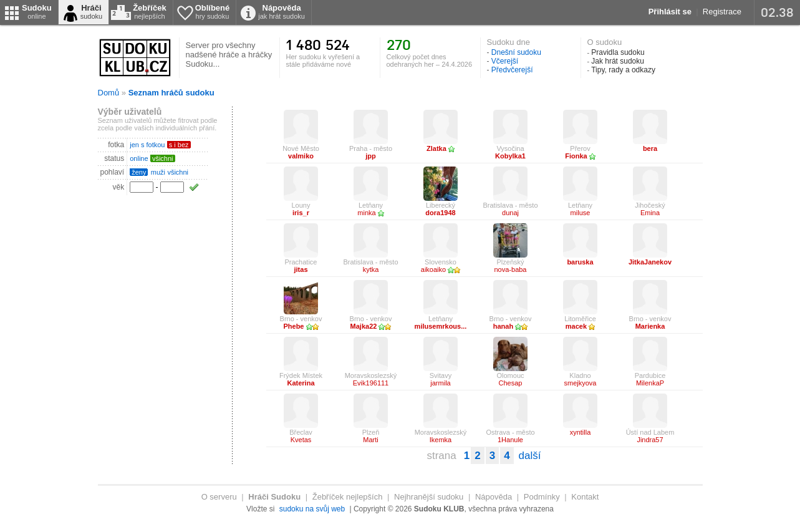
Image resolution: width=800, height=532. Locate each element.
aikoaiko (441, 269)
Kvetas (301, 440)
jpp (371, 156)
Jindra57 (650, 440)
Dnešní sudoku (516, 52)
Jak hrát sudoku (618, 61)
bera (650, 148)
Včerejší (505, 61)
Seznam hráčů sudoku (171, 93)
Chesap (511, 383)
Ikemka (441, 440)
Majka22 (371, 326)
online (139, 158)
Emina (650, 213)
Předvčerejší (512, 70)
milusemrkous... (441, 326)
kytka (371, 269)
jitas (301, 269)
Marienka (650, 326)
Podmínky (542, 497)
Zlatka (441, 148)
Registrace (722, 12)
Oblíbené (213, 12)
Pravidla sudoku (618, 52)
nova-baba (511, 269)
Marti (370, 440)
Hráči (91, 12)
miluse (581, 213)
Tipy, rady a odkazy (623, 70)
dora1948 (440, 213)
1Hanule (510, 440)
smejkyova (581, 383)
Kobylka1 (510, 156)
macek (580, 326)
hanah (510, 326)
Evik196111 (371, 383)
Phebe (301, 326)
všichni (178, 172)
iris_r (301, 213)
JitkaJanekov (650, 262)
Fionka (580, 156)
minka (370, 213)
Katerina (301, 383)
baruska (580, 262)
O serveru (219, 497)
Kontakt (585, 497)
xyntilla (581, 432)
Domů (109, 93)
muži (158, 172)
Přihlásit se (670, 12)
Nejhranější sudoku (429, 497)
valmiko (301, 156)
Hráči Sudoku (274, 497)
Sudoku (37, 12)
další (530, 456)
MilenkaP (650, 383)
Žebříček (149, 12)
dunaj (510, 213)
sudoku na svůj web (312, 509)
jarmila (440, 383)
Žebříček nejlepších (348, 497)
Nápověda (282, 12)
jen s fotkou (147, 145)
